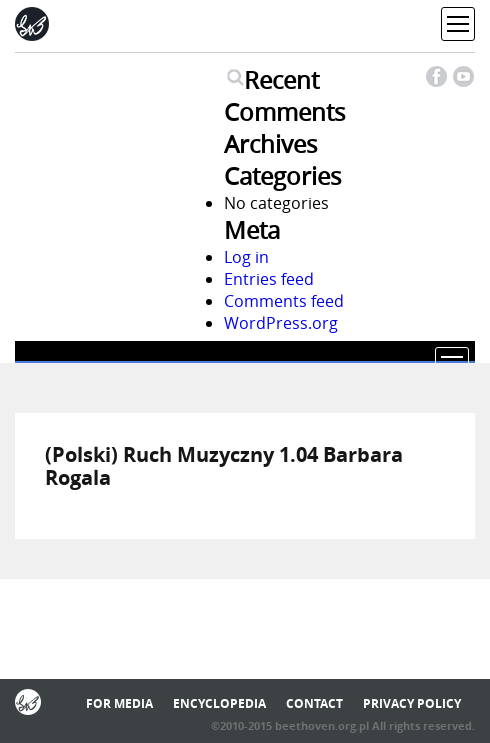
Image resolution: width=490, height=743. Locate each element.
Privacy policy (412, 703)
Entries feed (269, 279)
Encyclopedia (219, 703)
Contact (314, 703)
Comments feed (284, 301)
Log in (246, 257)
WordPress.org (281, 323)
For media (119, 703)
